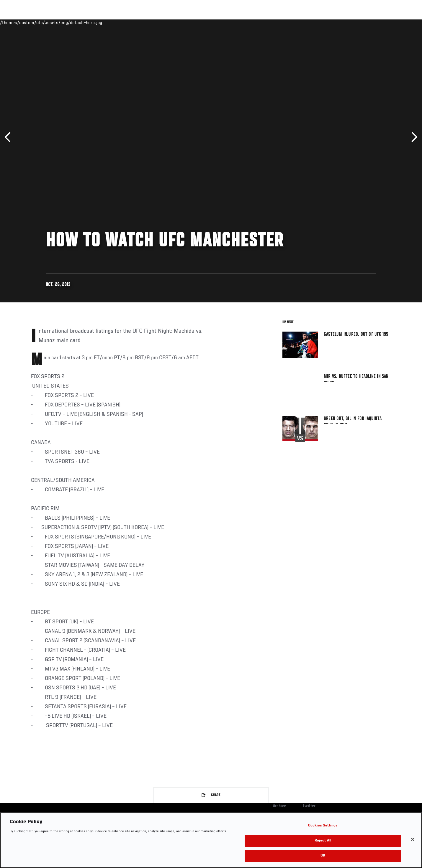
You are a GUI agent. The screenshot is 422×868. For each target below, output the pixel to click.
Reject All (323, 841)
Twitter (309, 806)
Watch (323, 22)
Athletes (76, 22)
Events (24, 22)
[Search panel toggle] (394, 22)
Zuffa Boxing (352, 22)
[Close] (413, 839)
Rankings (49, 22)
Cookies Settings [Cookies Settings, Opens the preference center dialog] (323, 826)
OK (323, 856)
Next (412, 137)
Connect (300, 22)
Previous (10, 137)
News (99, 22)
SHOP (378, 22)
